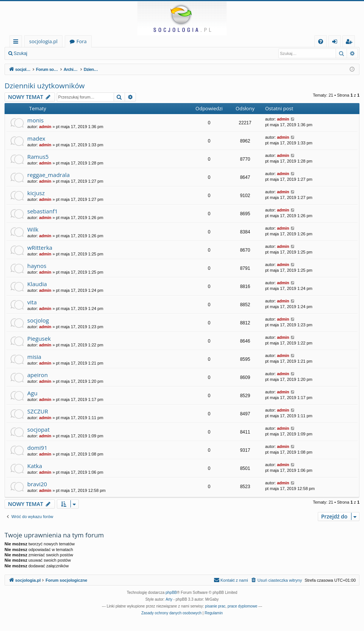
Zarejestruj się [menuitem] (351, 43)
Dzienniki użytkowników (45, 86)
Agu (32, 393)
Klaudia (37, 284)
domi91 (37, 448)
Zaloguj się (49, 53)
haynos (37, 266)
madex (36, 138)
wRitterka (40, 247)
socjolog (38, 320)
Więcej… (17, 43)
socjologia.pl (43, 41)
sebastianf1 (43, 211)
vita (32, 302)
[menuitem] (321, 41)
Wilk (33, 229)
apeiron (37, 375)
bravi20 (37, 484)
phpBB (171, 593)
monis (35, 120)
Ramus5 (38, 157)
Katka (35, 466)
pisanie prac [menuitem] (215, 606)
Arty (169, 599)
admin (45, 127)
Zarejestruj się (86, 53)
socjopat (38, 429)
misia (34, 357)
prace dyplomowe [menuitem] (242, 606)
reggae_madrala (48, 175)
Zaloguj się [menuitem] (336, 43)
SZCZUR (38, 411)
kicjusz (36, 193)
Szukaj (20, 53)
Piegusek (39, 338)
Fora (82, 41)
